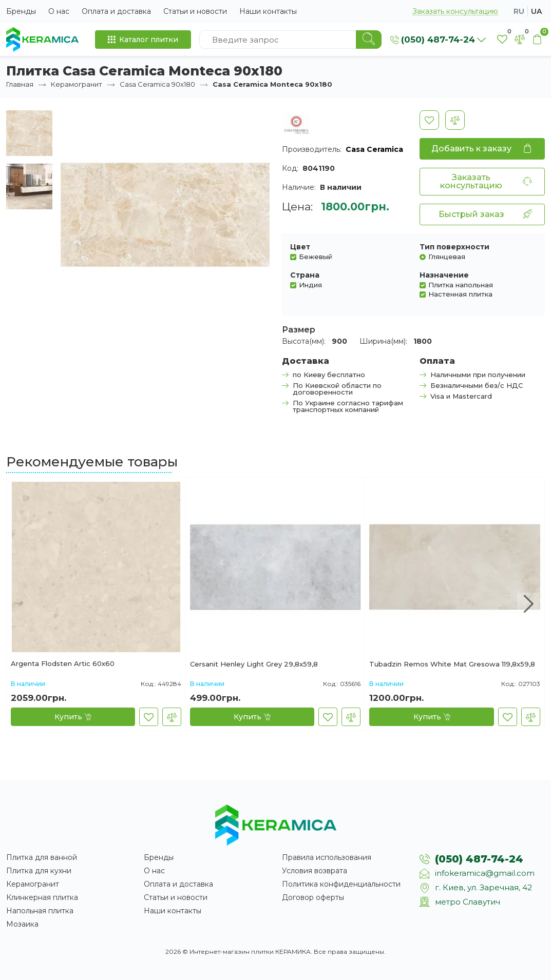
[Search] (369, 40)
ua (536, 11)
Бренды (21, 11)
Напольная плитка (40, 911)
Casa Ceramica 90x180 (157, 84)
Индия (310, 285)
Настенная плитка (460, 294)
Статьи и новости (195, 11)
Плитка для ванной (42, 857)
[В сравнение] (455, 120)
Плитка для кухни (39, 871)
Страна (305, 275)
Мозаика (22, 924)
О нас (59, 11)
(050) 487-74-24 (479, 859)
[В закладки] (429, 120)
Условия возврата (315, 871)
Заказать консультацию (455, 12)
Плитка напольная (461, 285)
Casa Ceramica (374, 149)
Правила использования (327, 857)
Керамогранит (77, 84)
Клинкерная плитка (42, 897)
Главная (20, 84)
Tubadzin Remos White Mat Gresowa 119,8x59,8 (452, 664)
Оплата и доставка (116, 11)
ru (519, 11)
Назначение (444, 275)
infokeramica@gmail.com (485, 873)
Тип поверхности (454, 247)
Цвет (300, 247)
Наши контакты (268, 11)
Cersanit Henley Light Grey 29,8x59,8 (254, 664)
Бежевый (316, 256)
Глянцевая (447, 256)
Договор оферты (313, 897)
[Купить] (73, 717)
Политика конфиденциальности (341, 884)
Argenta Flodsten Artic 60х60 (63, 664)
